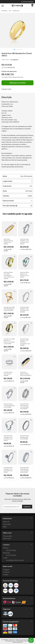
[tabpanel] (17, 30)
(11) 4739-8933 (11, 555)
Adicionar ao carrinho (18, 83)
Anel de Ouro (16, 11)
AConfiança (4, 11)
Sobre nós (6, 522)
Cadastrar (27, 507)
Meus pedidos (8, 536)
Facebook (6, 572)
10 (5, 67)
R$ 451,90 (11, 67)
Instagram (6, 570)
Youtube (6, 574)
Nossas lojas (7, 524)
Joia (10, 11)
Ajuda (5, 527)
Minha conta (7, 538)
